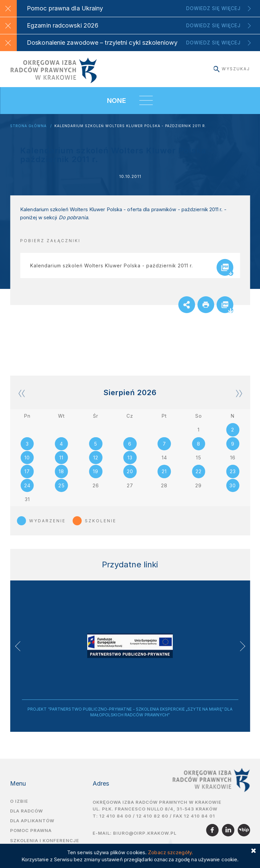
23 (233, 476)
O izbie (19, 806)
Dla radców (27, 816)
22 (199, 476)
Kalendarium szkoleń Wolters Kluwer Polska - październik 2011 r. (130, 126)
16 (233, 462)
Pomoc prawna (31, 835)
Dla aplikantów (32, 826)
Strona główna (28, 126)
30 (233, 490)
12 (96, 462)
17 (27, 476)
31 (27, 504)
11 (61, 462)
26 (96, 490)
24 (27, 490)
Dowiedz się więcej (213, 8)
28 (164, 490)
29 (198, 490)
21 (164, 476)
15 (199, 462)
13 (130, 462)
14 (164, 462)
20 (130, 476)
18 (61, 476)
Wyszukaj (232, 69)
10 (27, 462)
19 (96, 476)
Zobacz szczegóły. (170, 852)
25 (62, 490)
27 (130, 490)
